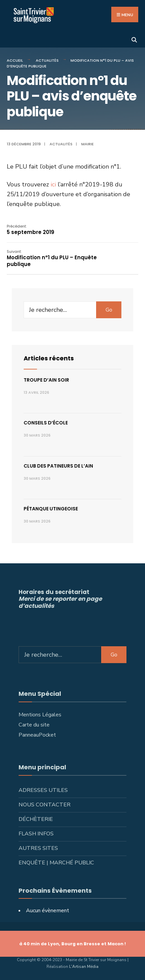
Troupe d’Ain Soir (46, 380)
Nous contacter (45, 805)
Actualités (47, 60)
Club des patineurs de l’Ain (58, 466)
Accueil (15, 60)
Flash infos (36, 834)
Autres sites (38, 848)
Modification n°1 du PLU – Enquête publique (52, 258)
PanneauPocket (37, 735)
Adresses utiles (43, 790)
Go (109, 310)
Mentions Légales (40, 715)
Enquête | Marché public (56, 863)
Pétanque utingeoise (51, 509)
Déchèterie (36, 819)
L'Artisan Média (84, 967)
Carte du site (34, 725)
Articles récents (49, 358)
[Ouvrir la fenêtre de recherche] (134, 39)
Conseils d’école (46, 423)
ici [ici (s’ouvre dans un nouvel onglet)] (54, 184)
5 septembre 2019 (31, 230)
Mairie (88, 144)
